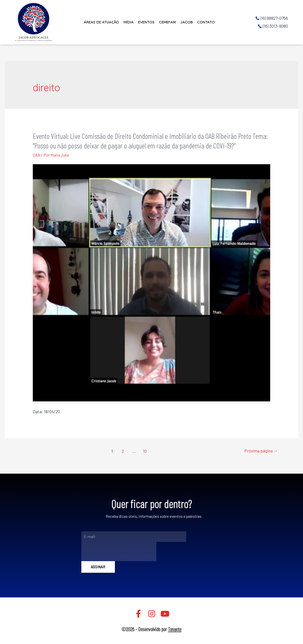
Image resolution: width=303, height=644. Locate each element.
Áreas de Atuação (101, 22)
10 (144, 451)
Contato (206, 22)
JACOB (187, 22)
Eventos (146, 22)
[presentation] (119, 552)
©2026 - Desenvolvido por (151, 629)
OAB (37, 155)
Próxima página (260, 451)
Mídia (129, 22)
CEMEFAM (167, 22)
